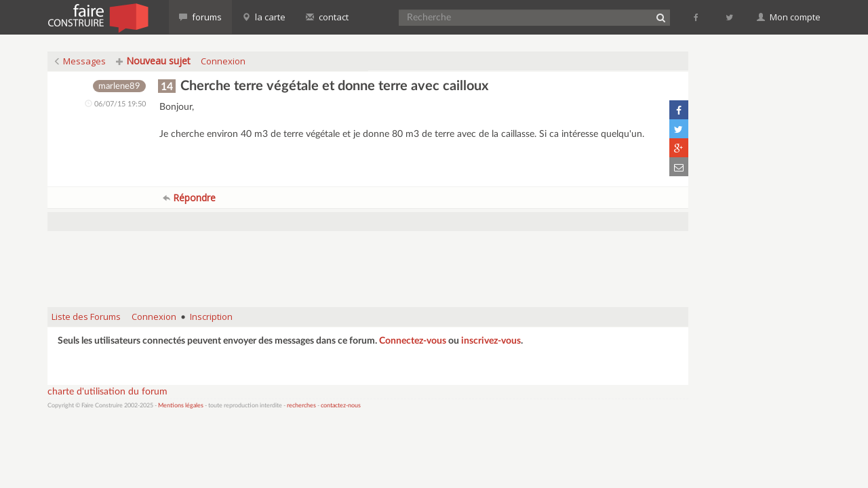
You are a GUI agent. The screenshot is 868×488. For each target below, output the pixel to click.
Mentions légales (181, 406)
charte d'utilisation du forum (107, 392)
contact (327, 17)
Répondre (189, 198)
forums (200, 17)
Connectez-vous (413, 341)
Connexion (223, 61)
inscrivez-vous (491, 341)
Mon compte (789, 17)
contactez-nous (341, 406)
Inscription (211, 317)
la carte (264, 17)
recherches (301, 406)
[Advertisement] (368, 262)
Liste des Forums (86, 317)
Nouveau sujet (153, 61)
